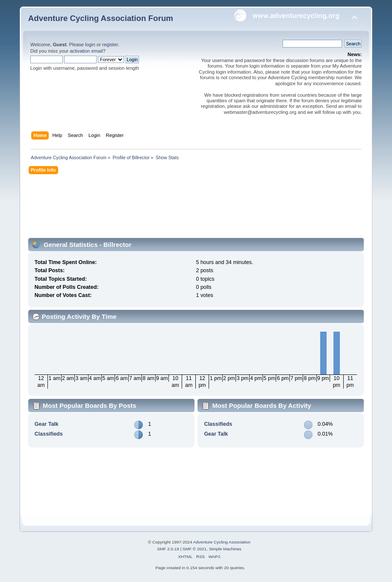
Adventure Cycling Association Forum (101, 18)
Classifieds (49, 434)
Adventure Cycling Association (222, 542)
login (90, 45)
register (110, 45)
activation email (86, 51)
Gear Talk (47, 424)
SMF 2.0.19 (168, 549)
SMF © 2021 (195, 549)
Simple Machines (225, 549)
